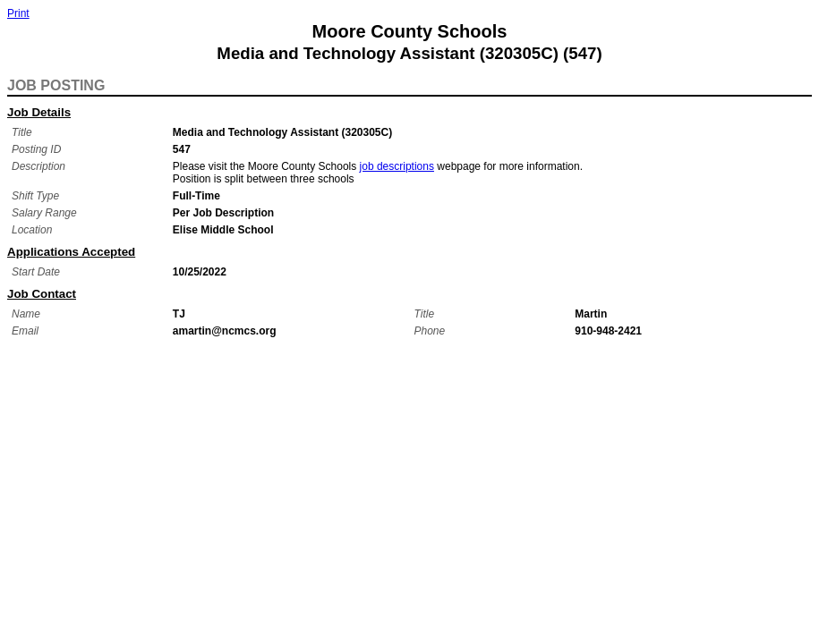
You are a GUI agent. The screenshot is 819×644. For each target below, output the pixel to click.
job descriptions (397, 166)
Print (18, 13)
